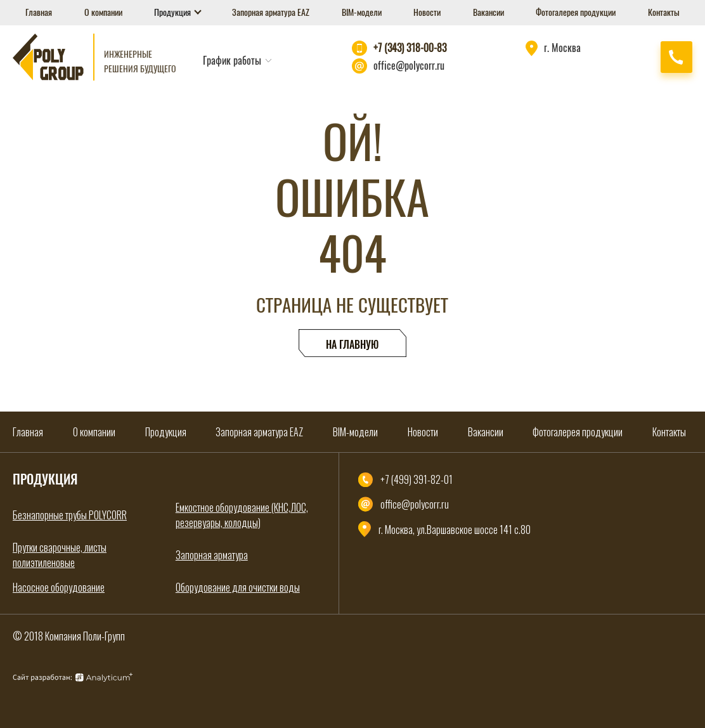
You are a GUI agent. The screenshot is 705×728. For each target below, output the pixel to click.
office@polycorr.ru (409, 66)
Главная (39, 12)
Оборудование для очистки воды (238, 587)
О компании (103, 12)
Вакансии (488, 12)
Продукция (173, 12)
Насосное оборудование (59, 587)
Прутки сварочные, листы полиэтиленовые (60, 555)
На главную (352, 345)
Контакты (664, 12)
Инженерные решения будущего (140, 62)
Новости (427, 12)
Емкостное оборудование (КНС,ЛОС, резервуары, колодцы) (242, 515)
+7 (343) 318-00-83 (410, 48)
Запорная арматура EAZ (271, 12)
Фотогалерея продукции (576, 12)
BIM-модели (362, 12)
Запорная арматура (212, 555)
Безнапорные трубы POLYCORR (70, 515)
